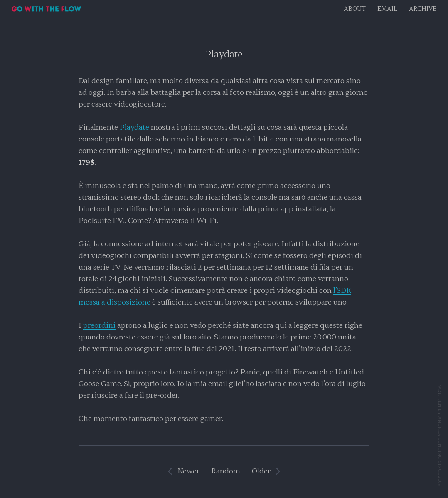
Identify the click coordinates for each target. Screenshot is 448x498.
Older (261, 471)
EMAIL (387, 9)
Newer (188, 471)
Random (226, 471)
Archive (423, 9)
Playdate (224, 54)
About (355, 9)
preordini (99, 326)
